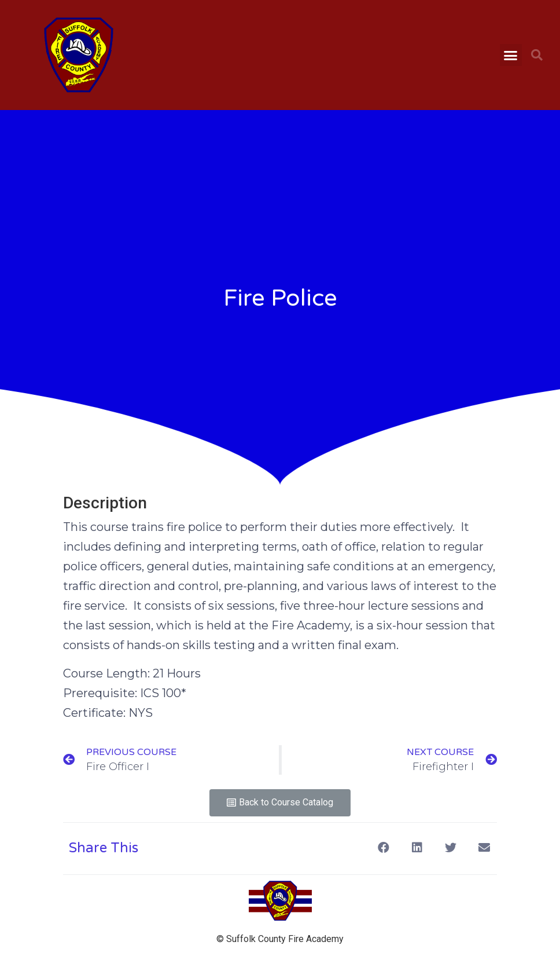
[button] (511, 55)
